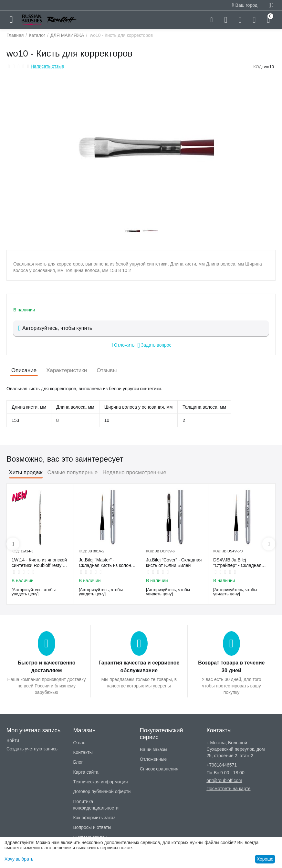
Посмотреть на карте (228, 789)
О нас (79, 743)
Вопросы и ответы (92, 827)
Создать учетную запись (32, 749)
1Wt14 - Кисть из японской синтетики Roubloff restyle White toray (39, 563)
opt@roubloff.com (224, 780)
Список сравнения (159, 769)
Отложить (122, 345)
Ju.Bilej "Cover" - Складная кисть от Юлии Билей (174, 563)
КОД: (258, 67)
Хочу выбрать (19, 859)
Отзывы (107, 370)
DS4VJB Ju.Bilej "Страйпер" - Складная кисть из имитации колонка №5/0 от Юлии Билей (241, 563)
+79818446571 (222, 765)
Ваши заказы (154, 749)
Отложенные (153, 759)
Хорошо (265, 859)
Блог (78, 762)
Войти (13, 740)
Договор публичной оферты (102, 791)
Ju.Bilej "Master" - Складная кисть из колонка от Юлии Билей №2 (107, 563)
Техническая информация (100, 782)
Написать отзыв (47, 66)
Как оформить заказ (94, 818)
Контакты (83, 752)
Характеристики (67, 370)
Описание (24, 370)
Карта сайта (86, 772)
